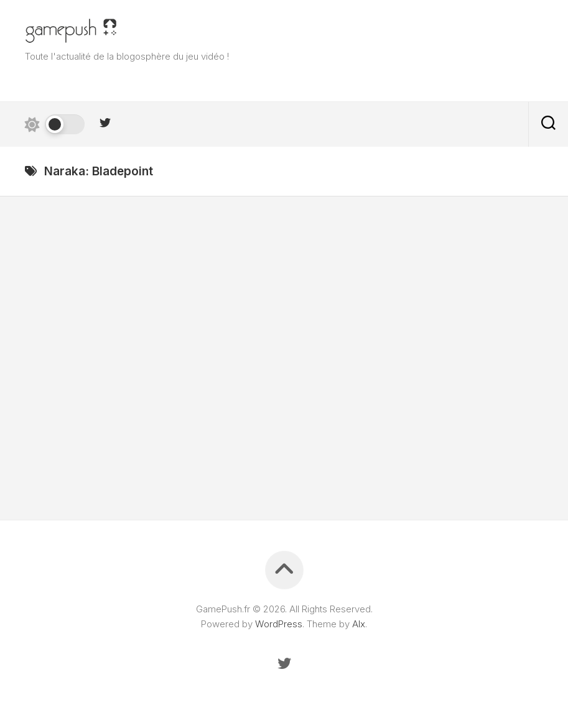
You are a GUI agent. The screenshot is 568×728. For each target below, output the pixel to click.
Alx (359, 624)
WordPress (279, 624)
